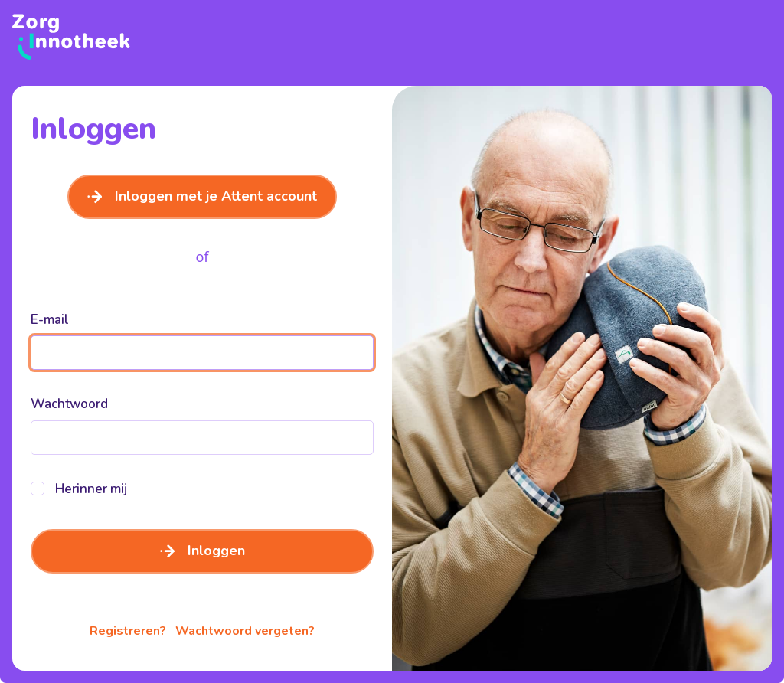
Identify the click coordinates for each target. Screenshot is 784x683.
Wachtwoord (69, 404)
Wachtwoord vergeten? (245, 631)
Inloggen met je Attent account (202, 196)
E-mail (50, 320)
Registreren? (128, 631)
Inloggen (203, 551)
